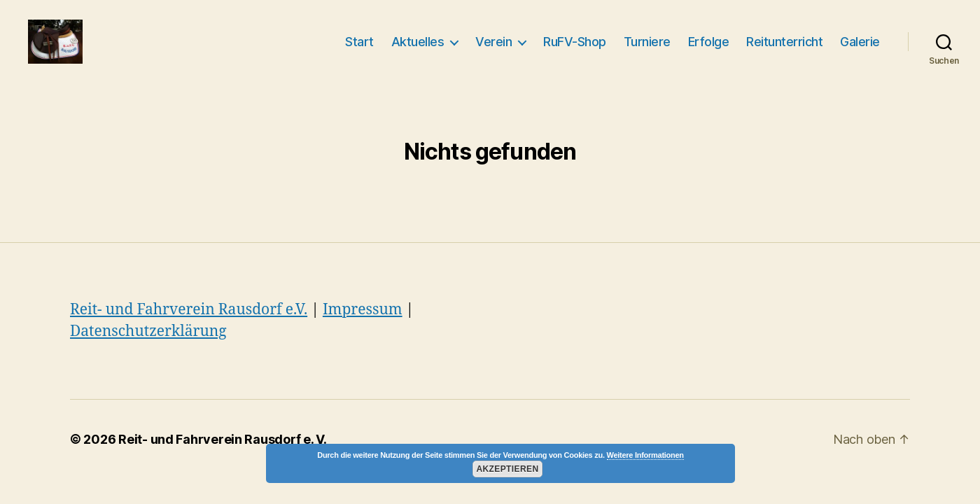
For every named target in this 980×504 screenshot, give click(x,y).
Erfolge (709, 44)
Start (359, 44)
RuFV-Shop (575, 44)
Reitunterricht (784, 44)
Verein (493, 44)
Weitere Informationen (645, 455)
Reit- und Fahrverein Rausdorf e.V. (189, 315)
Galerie (860, 44)
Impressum (363, 315)
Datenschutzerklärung (148, 337)
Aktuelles (418, 44)
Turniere (647, 44)
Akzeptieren (507, 469)
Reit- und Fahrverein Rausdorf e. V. (223, 444)
